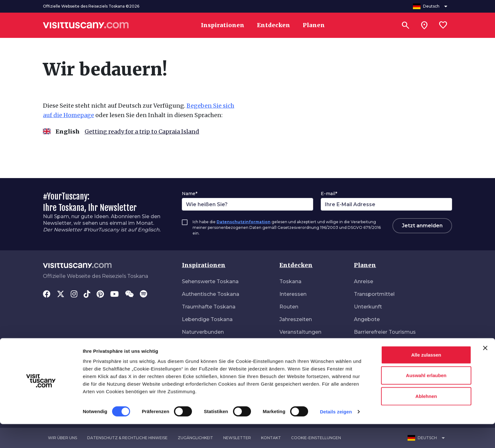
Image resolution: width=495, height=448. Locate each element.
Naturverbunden (203, 332)
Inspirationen (204, 265)
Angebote (367, 319)
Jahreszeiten (296, 319)
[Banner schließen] (485, 372)
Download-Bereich (378, 345)
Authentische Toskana (211, 294)
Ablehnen (426, 420)
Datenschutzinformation (244, 222)
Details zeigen (336, 436)
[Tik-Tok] (87, 295)
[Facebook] (47, 295)
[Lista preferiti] (443, 25)
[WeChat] (129, 295)
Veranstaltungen (300, 332)
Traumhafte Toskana (209, 307)
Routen (289, 307)
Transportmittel (374, 294)
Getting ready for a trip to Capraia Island (142, 131)
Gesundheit (369, 357)
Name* (190, 194)
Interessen (293, 294)
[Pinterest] (100, 295)
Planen (365, 265)
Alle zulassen (426, 378)
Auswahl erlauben (426, 399)
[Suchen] (405, 25)
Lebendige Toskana (207, 319)
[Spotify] (143, 295)
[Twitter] (61, 295)
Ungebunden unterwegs (213, 345)
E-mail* (329, 194)
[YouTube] (114, 295)
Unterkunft (368, 307)
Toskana (290, 281)
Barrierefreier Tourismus (385, 332)
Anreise (364, 281)
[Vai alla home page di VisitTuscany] (86, 25)
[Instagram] (74, 295)
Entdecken (296, 265)
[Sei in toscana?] (424, 25)
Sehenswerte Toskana (210, 281)
